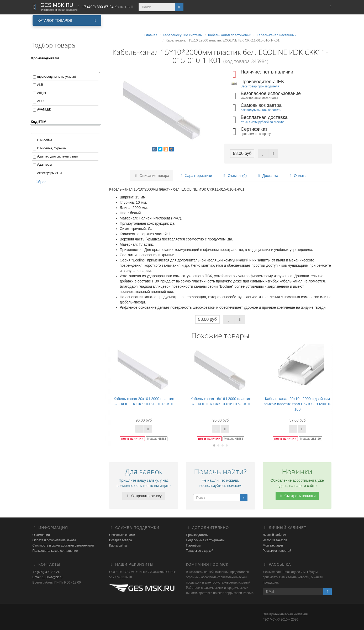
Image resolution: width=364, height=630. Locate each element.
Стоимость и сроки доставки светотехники (63, 545)
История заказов (275, 540)
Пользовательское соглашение (55, 551)
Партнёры (193, 545)
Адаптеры (45, 165)
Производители (197, 535)
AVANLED (44, 109)
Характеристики (196, 176)
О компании (41, 535)
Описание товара (152, 176)
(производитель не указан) (57, 77)
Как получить (250, 110)
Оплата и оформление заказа (54, 540)
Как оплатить (272, 110)
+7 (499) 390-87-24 (46, 572)
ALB (40, 85)
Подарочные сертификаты (205, 540)
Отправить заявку (144, 496)
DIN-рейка (45, 140)
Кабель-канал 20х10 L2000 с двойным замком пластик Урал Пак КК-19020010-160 (298, 404)
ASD (41, 101)
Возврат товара (121, 540)
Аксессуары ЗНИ (50, 173)
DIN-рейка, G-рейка (52, 148)
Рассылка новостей (277, 551)
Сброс (39, 182)
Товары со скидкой (200, 551)
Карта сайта (118, 545)
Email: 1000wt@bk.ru (48, 577)
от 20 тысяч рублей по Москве (263, 122)
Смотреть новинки (297, 496)
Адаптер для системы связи (58, 156)
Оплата (297, 176)
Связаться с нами (122, 535)
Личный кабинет (275, 535)
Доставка (267, 176)
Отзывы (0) (234, 176)
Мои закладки (273, 545)
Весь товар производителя (260, 86)
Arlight (42, 93)
